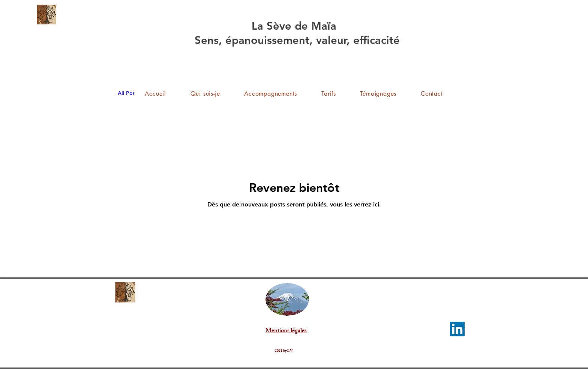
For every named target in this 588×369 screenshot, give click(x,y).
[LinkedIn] (457, 329)
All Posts (128, 93)
